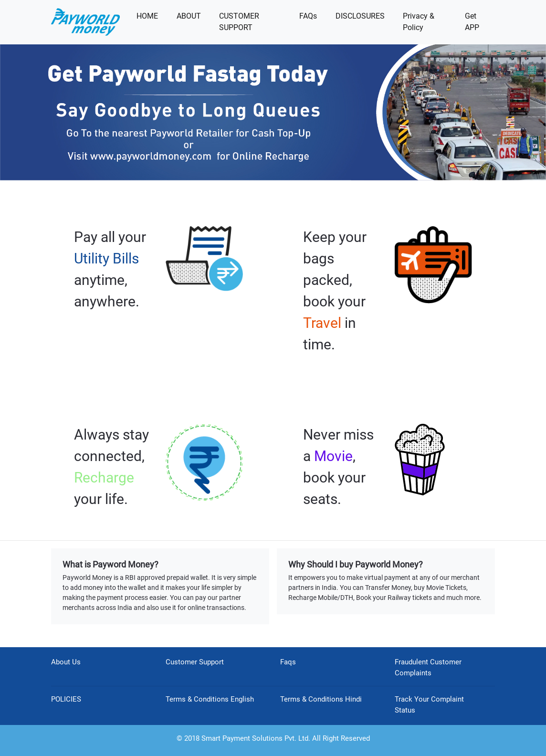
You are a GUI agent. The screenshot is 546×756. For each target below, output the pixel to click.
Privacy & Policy (419, 22)
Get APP (472, 22)
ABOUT (189, 16)
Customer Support (195, 662)
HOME (147, 16)
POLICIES (66, 699)
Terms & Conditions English (210, 699)
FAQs (308, 16)
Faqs (288, 662)
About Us (66, 662)
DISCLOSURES (360, 16)
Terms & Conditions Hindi (321, 699)
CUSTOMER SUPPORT (239, 22)
